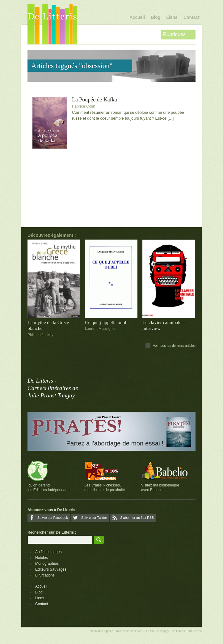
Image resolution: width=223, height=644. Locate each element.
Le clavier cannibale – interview (164, 325)
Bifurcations (45, 575)
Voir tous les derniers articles (174, 346)
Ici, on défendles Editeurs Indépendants (49, 487)
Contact (191, 17)
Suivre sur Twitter (94, 518)
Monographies (47, 564)
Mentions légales (102, 631)
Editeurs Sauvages (51, 569)
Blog (156, 17)
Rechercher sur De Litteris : (52, 532)
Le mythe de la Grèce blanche (48, 325)
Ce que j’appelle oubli (106, 322)
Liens (172, 17)
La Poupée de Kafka (95, 100)
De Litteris (52, 24)
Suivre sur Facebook (53, 518)
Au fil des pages (48, 552)
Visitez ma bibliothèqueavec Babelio (160, 487)
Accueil (137, 17)
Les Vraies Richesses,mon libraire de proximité (105, 487)
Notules (42, 558)
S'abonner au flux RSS (137, 518)
